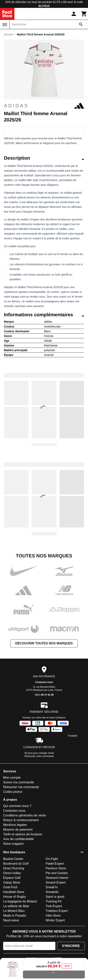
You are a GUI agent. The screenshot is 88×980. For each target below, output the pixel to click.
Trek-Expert (54, 906)
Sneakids (52, 892)
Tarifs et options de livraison (23, 834)
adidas (44, 106)
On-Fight (52, 859)
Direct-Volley (12, 873)
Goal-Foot (10, 887)
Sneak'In (52, 887)
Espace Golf (12, 878)
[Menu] (5, 25)
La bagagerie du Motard (20, 901)
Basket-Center (13, 859)
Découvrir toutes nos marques (44, 643)
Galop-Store (12, 882)
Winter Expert (55, 920)
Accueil (8, 34)
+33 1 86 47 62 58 (44, 695)
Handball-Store (14, 892)
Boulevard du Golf (16, 864)
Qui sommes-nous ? (17, 806)
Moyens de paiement (18, 830)
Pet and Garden (57, 873)
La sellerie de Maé (16, 906)
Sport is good (55, 897)
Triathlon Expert (57, 911)
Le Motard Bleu (14, 911)
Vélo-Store (53, 916)
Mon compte (12, 778)
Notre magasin (13, 844)
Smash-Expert (56, 882)
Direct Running (14, 868)
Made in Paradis (15, 916)
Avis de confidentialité (18, 839)
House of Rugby (15, 897)
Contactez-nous (44, 682)
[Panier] (84, 14)
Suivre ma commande (19, 782)
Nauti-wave (11, 920)
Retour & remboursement (21, 820)
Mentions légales (15, 825)
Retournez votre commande (39, 756)
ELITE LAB (60, 2)
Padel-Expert (55, 864)
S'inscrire (71, 946)
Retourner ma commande (21, 787)
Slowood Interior (57, 878)
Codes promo (13, 792)
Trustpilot (72, 736)
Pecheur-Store (56, 868)
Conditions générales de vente (25, 815)
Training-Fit (54, 901)
